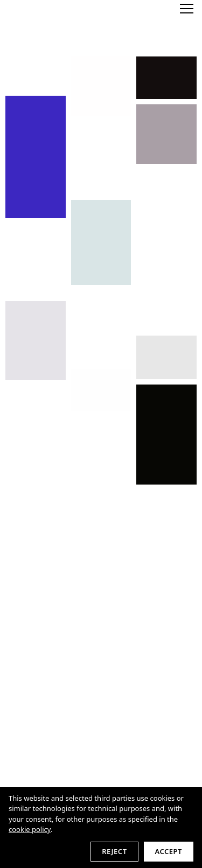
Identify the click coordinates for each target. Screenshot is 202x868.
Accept (169, 851)
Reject (114, 851)
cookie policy (30, 829)
